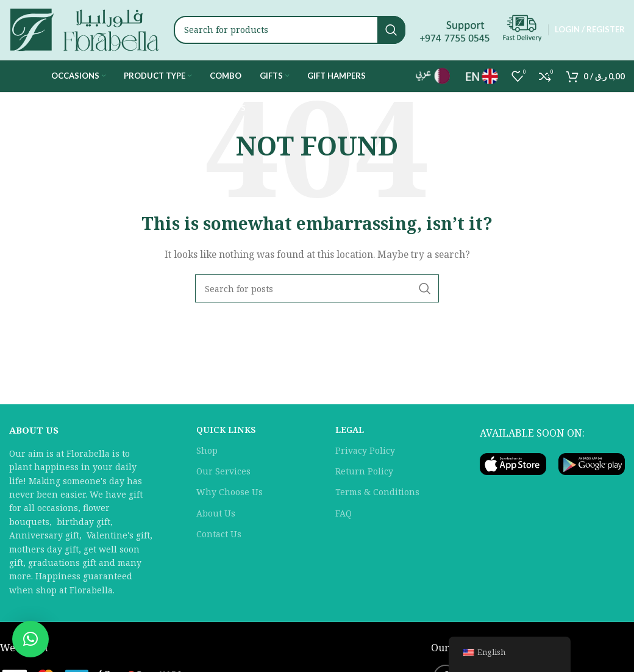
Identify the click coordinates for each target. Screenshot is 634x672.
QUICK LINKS (226, 434)
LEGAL (350, 434)
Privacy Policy (365, 455)
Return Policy (364, 475)
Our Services (223, 475)
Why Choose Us (230, 497)
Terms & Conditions (377, 497)
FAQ (344, 517)
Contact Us (219, 538)
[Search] (290, 32)
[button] (30, 639)
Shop (207, 455)
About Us (216, 517)
